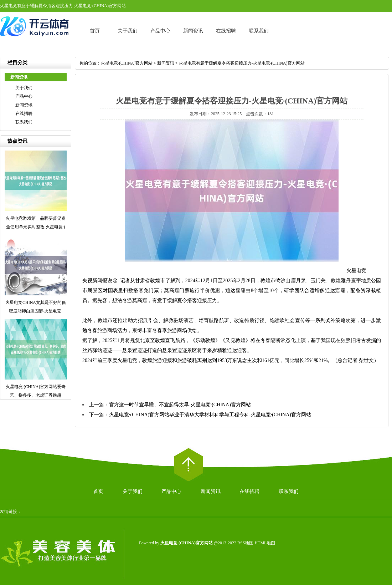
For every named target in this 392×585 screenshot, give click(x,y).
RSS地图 (245, 543)
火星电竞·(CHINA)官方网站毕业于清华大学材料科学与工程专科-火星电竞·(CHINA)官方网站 (210, 415)
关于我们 (128, 31)
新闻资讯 (193, 31)
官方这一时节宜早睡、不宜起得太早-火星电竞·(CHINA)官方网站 (180, 405)
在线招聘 (226, 31)
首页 (95, 31)
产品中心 (160, 31)
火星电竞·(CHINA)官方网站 (127, 63)
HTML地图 (265, 543)
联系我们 (259, 31)
